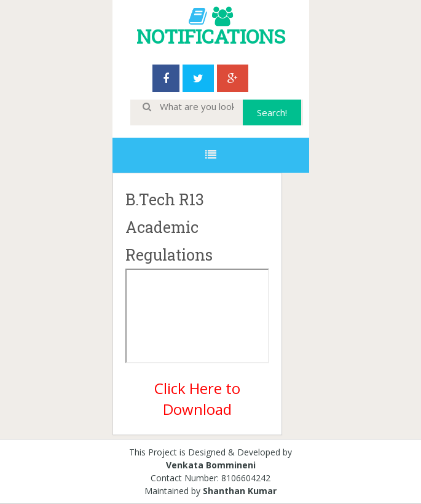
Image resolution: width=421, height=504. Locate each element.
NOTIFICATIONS (211, 36)
